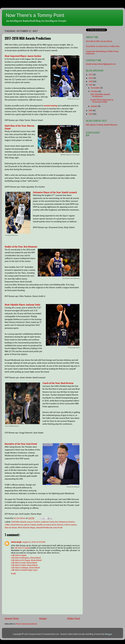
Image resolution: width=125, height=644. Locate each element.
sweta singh (16, 542)
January (94, 106)
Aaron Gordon (34, 522)
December (96, 88)
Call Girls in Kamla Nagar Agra (24, 570)
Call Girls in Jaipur (22, 548)
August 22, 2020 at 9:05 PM (34, 542)
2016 (91, 111)
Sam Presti (58, 528)
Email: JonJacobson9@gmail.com (101, 64)
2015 (91, 114)
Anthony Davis (48, 522)
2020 (91, 78)
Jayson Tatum (30, 525)
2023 (91, 75)
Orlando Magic (29, 528)
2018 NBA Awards (19, 522)
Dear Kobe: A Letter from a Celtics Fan (103, 46)
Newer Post (12, 619)
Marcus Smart (11, 528)
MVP (20, 528)
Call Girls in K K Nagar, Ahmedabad (26, 560)
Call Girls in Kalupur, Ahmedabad (25, 568)
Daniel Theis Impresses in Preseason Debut (102, 101)
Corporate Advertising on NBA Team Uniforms (102, 52)
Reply (13, 574)
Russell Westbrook (44, 528)
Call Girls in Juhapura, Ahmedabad (26, 558)
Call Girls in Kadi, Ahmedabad (24, 563)
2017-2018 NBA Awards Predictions (100, 95)
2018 (91, 82)
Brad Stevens (17, 525)
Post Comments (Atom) (26, 624)
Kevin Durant (57, 525)
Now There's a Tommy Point (35, 15)
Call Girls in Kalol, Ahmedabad (24, 565)
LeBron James (70, 525)
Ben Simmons (61, 522)
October (95, 91)
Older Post (74, 619)
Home (43, 619)
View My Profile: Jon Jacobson (99, 41)
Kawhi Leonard (44, 525)
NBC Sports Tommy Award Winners (102, 125)
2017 (91, 85)
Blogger (108, 634)
